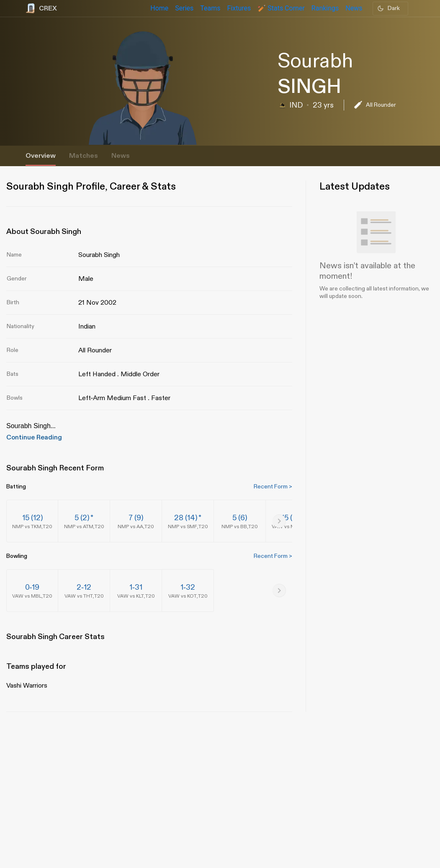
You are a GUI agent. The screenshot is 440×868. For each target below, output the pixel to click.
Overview (41, 156)
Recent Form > (273, 487)
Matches (84, 156)
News (121, 156)
